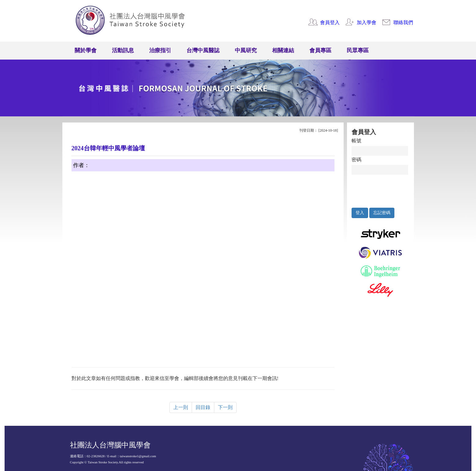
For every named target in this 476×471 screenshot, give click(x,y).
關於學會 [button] (86, 50)
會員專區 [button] (320, 50)
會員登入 (330, 22)
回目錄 (203, 407)
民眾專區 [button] (358, 50)
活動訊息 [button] (123, 50)
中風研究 (246, 50)
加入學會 (367, 22)
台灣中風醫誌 (203, 50)
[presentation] (380, 190)
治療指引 (160, 50)
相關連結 (283, 50)
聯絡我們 (403, 22)
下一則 (225, 407)
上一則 (181, 407)
